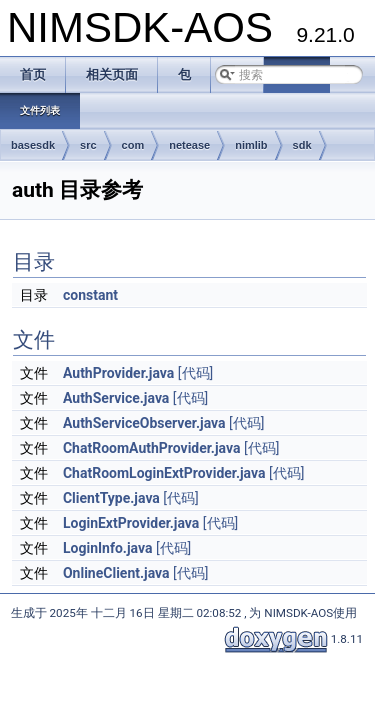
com (133, 145)
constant (90, 295)
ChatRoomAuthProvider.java (151, 448)
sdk (302, 145)
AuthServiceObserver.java (144, 423)
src (88, 145)
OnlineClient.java (116, 573)
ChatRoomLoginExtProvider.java (164, 473)
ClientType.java (111, 498)
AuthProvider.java (118, 373)
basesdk (33, 145)
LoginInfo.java (107, 548)
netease (189, 145)
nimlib (251, 145)
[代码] (195, 373)
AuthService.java (116, 398)
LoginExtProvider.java (131, 523)
